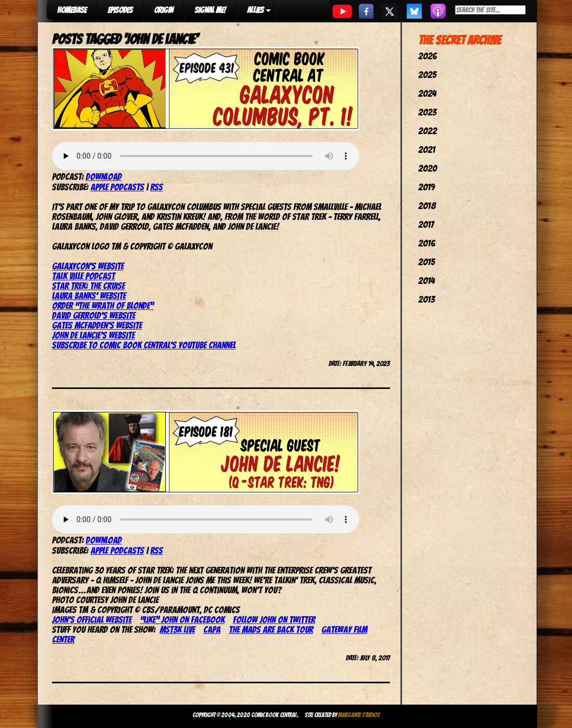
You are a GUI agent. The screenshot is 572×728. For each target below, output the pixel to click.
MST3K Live (177, 629)
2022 (427, 131)
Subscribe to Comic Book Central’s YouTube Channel (144, 345)
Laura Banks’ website (89, 296)
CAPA (212, 629)
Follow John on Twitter (274, 620)
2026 (427, 56)
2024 (427, 93)
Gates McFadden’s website (97, 325)
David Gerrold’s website (94, 315)
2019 (426, 187)
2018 (427, 206)
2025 (427, 75)
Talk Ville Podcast (83, 276)
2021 (427, 149)
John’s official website (92, 620)
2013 (426, 299)
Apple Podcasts (117, 187)
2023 (427, 112)
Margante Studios (359, 715)
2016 (427, 243)
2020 (427, 168)
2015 (426, 262)
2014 (426, 281)
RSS (157, 187)
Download (104, 177)
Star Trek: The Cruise (88, 286)
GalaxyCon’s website (88, 266)
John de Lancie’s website (93, 335)
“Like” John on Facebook (182, 620)
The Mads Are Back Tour (271, 629)
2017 (426, 224)
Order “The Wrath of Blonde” (103, 305)
